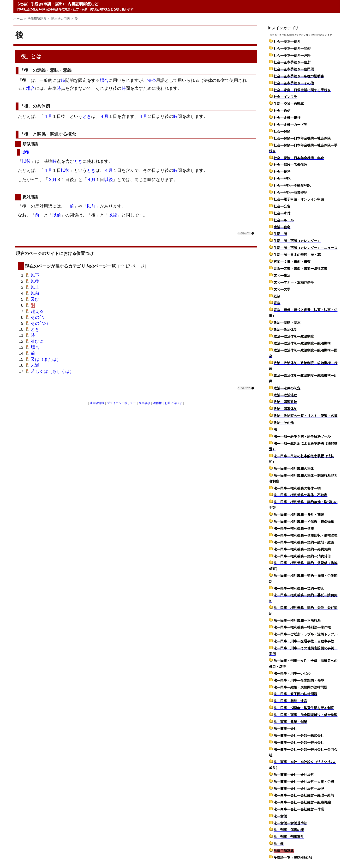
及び (35, 299)
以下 (35, 275)
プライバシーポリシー (121, 403)
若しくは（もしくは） (52, 371)
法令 (152, 80)
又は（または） (46, 359)
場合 (104, 80)
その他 (37, 317)
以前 (91, 206)
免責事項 (144, 403)
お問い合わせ (173, 403)
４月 (48, 116)
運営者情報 (97, 403)
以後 (25, 152)
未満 (35, 365)
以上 (35, 287)
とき (87, 116)
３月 (52, 180)
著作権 (157, 403)
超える (37, 311)
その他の (39, 323)
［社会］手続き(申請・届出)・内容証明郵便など (57, 4)
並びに (37, 341)
